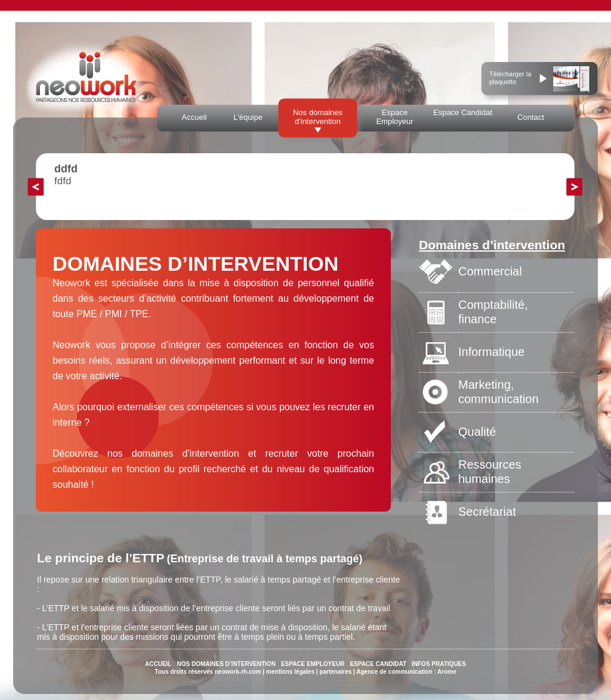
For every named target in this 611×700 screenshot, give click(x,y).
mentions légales (290, 672)
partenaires (335, 672)
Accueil (195, 117)
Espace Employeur (394, 117)
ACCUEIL (158, 664)
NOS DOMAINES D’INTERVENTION (226, 664)
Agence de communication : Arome (406, 672)
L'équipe (248, 117)
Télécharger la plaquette (510, 78)
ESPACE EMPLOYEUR (313, 664)
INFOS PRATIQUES (439, 664)
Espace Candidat (463, 112)
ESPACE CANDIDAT (378, 664)
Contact (531, 117)
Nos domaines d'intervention (318, 117)
